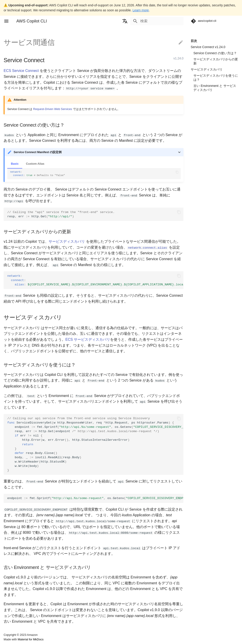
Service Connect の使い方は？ (215, 53)
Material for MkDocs (31, 639)
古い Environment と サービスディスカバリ (215, 88)
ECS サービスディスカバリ (88, 339)
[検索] (157, 21)
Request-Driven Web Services (53, 109)
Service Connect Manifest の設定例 (38, 152)
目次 (194, 41)
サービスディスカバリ (207, 69)
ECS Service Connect (21, 71)
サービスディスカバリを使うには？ (216, 78)
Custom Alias (35, 164)
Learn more (141, 10)
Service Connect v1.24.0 (208, 47)
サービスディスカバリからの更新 (216, 61)
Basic (15, 164)
